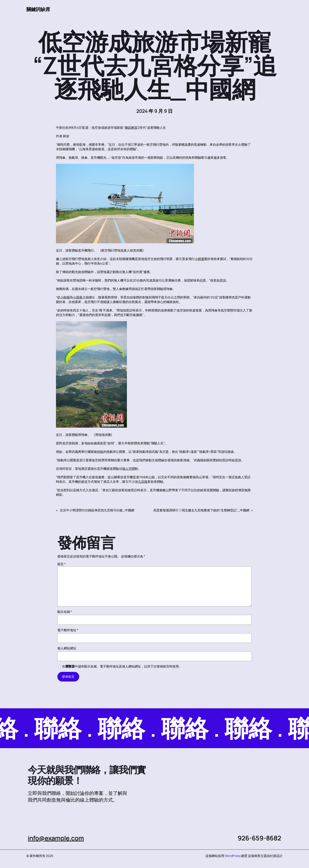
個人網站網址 (67, 648)
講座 (79, 297)
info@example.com (56, 838)
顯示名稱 (65, 612)
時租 (100, 452)
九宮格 (143, 482)
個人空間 (128, 469)
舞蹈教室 (131, 128)
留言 (61, 564)
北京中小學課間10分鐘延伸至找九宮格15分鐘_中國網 (97, 510)
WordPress (233, 856)
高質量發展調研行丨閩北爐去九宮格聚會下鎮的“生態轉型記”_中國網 (201, 510)
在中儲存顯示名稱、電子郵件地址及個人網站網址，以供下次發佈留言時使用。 (122, 666)
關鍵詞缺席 (38, 9)
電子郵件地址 (68, 630)
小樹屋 (199, 259)
